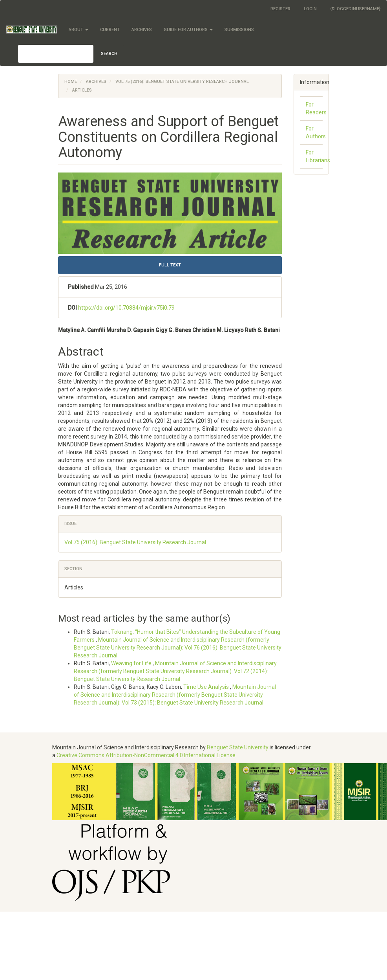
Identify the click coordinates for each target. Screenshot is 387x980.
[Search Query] (56, 54)
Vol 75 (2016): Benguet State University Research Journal (182, 82)
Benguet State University (238, 747)
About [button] (78, 30)
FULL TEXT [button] (170, 265)
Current (110, 30)
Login (310, 9)
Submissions (239, 30)
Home (71, 82)
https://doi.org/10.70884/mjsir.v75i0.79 (126, 308)
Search (109, 54)
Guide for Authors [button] (188, 30)
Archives (142, 30)
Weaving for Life (132, 663)
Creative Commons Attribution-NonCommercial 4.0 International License (146, 755)
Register (280, 9)
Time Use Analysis (207, 687)
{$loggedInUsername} (355, 9)
